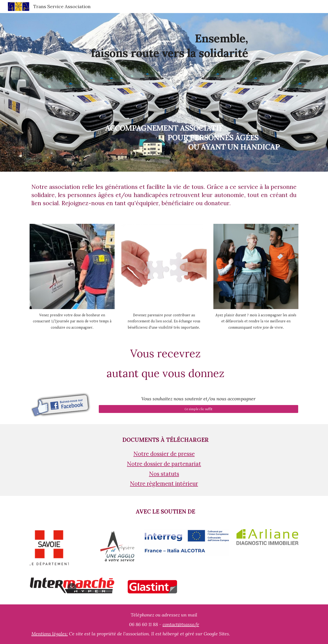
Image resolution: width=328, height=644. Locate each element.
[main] (164, 92)
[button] (72, 587)
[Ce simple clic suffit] (198, 409)
